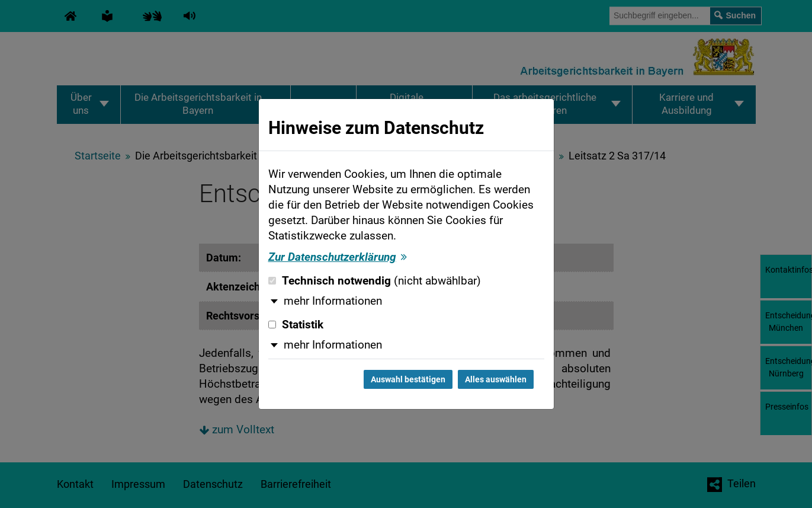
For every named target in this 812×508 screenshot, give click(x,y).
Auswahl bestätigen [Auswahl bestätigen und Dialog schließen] (408, 379)
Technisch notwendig (375, 281)
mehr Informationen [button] (333, 301)
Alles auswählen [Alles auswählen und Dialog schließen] (496, 379)
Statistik (296, 325)
